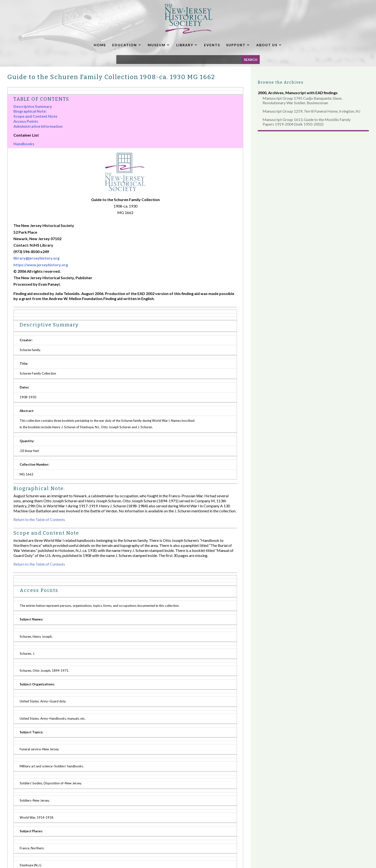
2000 (262, 93)
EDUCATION (125, 45)
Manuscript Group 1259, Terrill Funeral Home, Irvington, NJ (311, 111)
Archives (276, 93)
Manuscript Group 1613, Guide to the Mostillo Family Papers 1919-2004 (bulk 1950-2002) (307, 122)
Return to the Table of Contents (39, 519)
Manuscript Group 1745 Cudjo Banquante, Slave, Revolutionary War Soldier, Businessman (302, 100)
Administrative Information (38, 126)
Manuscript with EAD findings (311, 93)
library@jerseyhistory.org (36, 258)
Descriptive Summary (33, 106)
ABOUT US (267, 45)
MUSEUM (157, 45)
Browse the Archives (281, 82)
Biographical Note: (30, 111)
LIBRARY (185, 45)
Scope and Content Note (35, 116)
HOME (100, 45)
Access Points (26, 121)
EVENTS (212, 45)
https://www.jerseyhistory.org (41, 265)
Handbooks (24, 144)
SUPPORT (236, 45)
